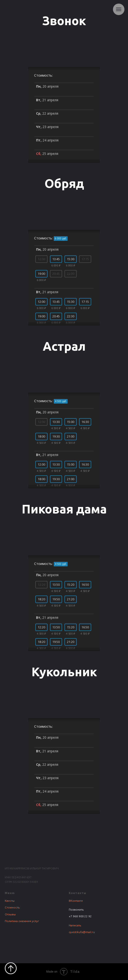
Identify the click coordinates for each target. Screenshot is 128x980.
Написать (75, 925)
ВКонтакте (76, 901)
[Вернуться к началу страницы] (11, 968)
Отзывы (10, 914)
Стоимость (12, 907)
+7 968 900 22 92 (80, 916)
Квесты (10, 901)
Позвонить (76, 910)
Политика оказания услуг (22, 921)
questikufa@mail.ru (82, 932)
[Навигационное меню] (119, 9)
